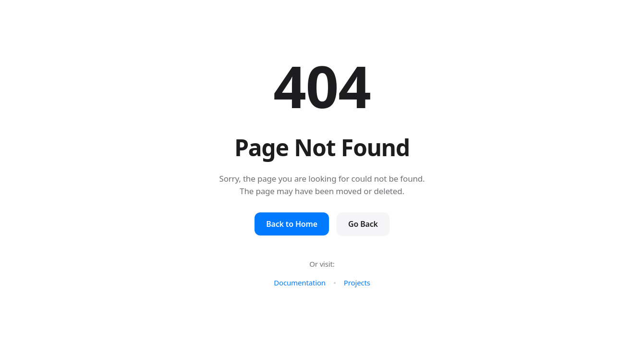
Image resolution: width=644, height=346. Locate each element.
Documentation (300, 283)
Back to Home (292, 224)
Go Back (363, 224)
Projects (357, 283)
